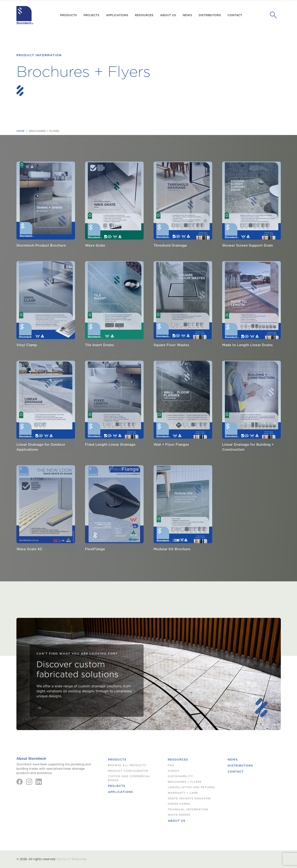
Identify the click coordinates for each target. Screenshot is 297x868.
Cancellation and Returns (191, 787)
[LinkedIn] (39, 782)
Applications (117, 15)
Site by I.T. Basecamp (71, 859)
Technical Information (188, 809)
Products (117, 760)
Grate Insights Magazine (189, 798)
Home (20, 131)
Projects (91, 15)
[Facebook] (20, 782)
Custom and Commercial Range (129, 778)
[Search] (275, 15)
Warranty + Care (183, 793)
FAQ (171, 765)
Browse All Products (127, 765)
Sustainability (180, 776)
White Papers (179, 815)
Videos (174, 771)
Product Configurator (128, 771)
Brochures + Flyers (185, 782)
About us (168, 15)
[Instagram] (29, 782)
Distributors (210, 15)
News (187, 15)
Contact (235, 15)
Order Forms (179, 804)
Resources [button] (144, 15)
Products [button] (68, 15)
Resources (178, 760)
